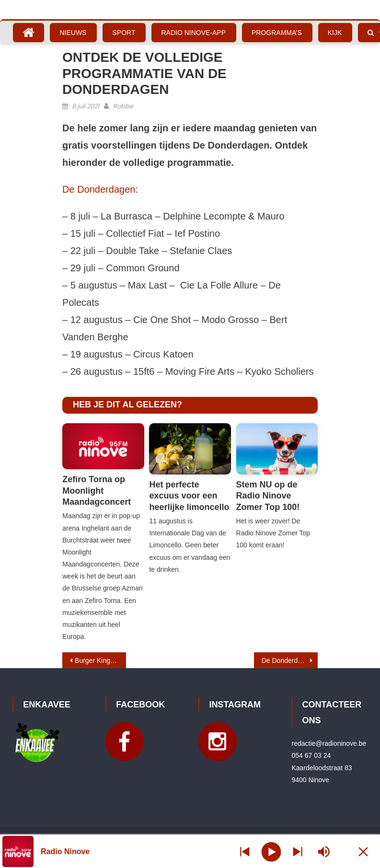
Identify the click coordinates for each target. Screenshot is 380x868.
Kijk (335, 33)
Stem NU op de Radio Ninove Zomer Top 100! (268, 496)
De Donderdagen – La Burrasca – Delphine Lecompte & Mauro (290, 660)
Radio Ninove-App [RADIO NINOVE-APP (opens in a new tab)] (193, 33)
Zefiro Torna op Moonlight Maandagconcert (97, 491)
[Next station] (245, 851)
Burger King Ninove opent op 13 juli (100, 660)
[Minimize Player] (363, 851)
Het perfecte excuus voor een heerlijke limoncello (189, 496)
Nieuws (73, 33)
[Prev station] (298, 851)
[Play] (271, 851)
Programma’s (277, 33)
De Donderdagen (99, 189)
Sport (124, 33)
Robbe (123, 106)
